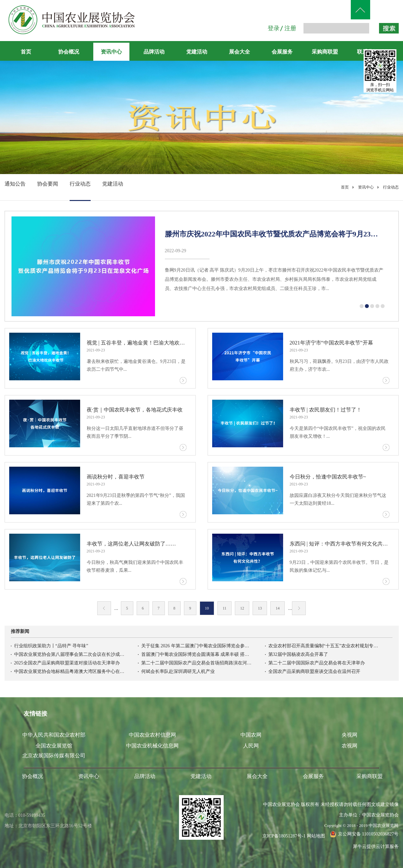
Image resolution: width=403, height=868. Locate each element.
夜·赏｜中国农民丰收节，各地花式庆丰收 (135, 410)
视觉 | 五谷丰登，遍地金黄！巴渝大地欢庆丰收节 (137, 343)
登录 (274, 28)
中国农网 (251, 735)
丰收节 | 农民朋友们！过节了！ (326, 410)
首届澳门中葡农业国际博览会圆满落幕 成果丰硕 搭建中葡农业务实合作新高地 (197, 654)
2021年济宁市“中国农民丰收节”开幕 (331, 343)
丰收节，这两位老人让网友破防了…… (131, 544)
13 (260, 608)
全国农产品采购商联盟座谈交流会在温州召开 (314, 671)
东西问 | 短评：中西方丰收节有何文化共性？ (340, 544)
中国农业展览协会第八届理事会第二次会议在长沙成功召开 (70, 654)
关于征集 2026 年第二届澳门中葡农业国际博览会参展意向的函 (197, 646)
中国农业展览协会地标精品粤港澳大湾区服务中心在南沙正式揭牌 (70, 671)
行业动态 (391, 187)
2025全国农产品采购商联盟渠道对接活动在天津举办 (67, 663)
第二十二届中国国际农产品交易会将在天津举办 (317, 663)
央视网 (349, 735)
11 (225, 608)
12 (242, 608)
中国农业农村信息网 (152, 735)
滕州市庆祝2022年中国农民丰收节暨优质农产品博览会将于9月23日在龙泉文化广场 (275, 234)
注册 (290, 28)
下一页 (299, 608)
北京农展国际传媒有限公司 (54, 756)
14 (278, 608)
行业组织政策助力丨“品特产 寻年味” (51, 646)
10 (207, 608)
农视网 (349, 746)
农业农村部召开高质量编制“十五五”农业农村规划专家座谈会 (324, 646)
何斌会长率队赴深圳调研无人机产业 (178, 671)
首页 (26, 52)
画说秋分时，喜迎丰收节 (116, 477)
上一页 (104, 608)
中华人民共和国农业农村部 (54, 735)
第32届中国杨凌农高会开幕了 (298, 654)
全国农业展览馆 (54, 746)
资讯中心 (366, 187)
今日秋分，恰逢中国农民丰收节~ (328, 477)
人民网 (251, 746)
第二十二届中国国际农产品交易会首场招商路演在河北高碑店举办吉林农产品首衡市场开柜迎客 (197, 663)
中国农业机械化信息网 (152, 746)
